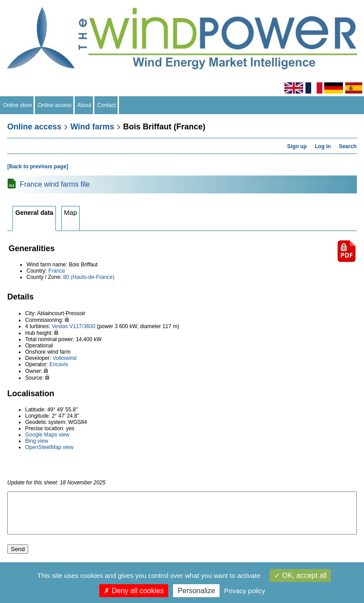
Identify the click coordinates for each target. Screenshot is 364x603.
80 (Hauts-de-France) (89, 277)
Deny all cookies (134, 591)
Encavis (59, 364)
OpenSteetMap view (49, 447)
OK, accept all (300, 575)
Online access (55, 105)
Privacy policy (245, 591)
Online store (17, 105)
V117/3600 (82, 326)
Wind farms (92, 127)
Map (70, 212)
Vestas (60, 326)
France (57, 271)
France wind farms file (55, 184)
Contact (107, 105)
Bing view (36, 441)
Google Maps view (47, 435)
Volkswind (65, 358)
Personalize (196, 591)
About (85, 105)
